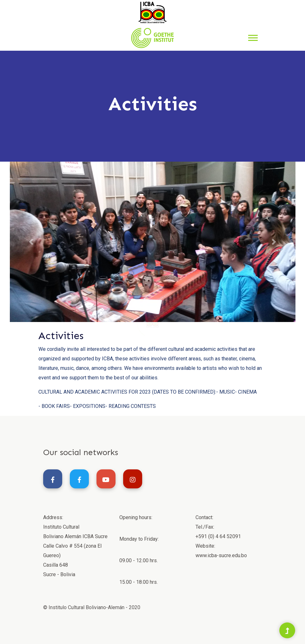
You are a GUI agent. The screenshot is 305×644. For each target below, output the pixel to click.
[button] (252, 37)
